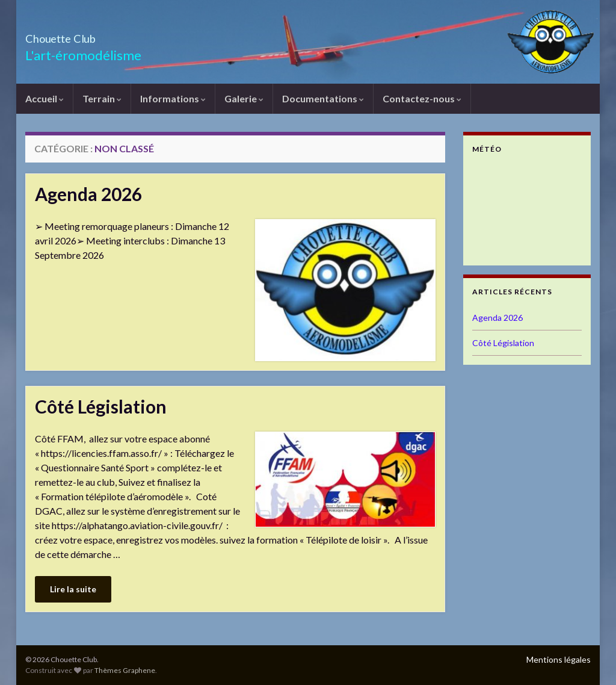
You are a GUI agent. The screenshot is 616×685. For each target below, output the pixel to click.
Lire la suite (73, 589)
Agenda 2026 (88, 194)
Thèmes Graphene (125, 670)
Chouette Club (82, 35)
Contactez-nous (422, 98)
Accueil (45, 98)
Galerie (244, 98)
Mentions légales (559, 659)
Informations (173, 98)
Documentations (323, 98)
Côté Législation (101, 406)
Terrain (102, 98)
